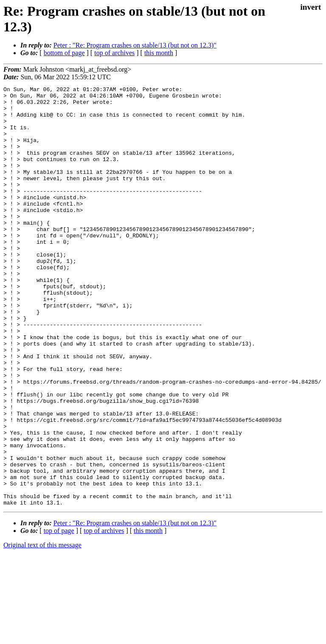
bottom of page (64, 53)
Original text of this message (42, 629)
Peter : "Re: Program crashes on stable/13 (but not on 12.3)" (135, 45)
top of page (59, 615)
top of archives (114, 53)
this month (159, 53)
